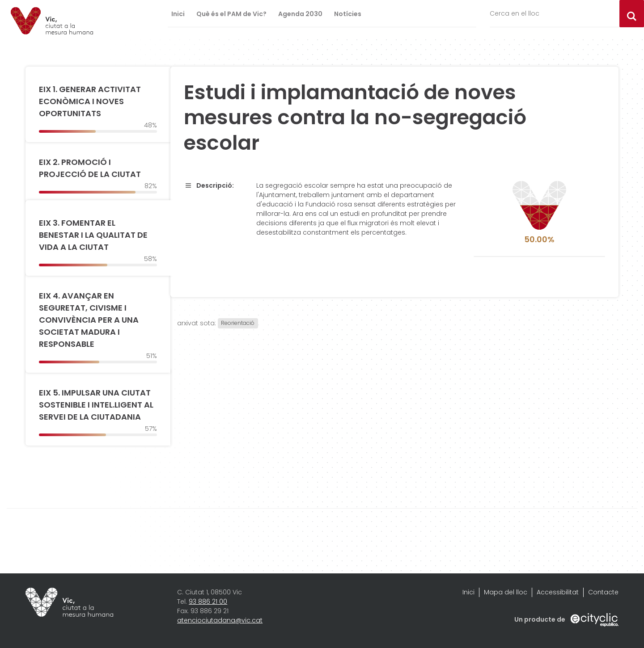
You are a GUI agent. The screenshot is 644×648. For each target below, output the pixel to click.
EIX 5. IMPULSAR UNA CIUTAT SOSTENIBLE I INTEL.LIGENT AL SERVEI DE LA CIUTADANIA (96, 405)
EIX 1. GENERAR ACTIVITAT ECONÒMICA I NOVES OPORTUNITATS (90, 101)
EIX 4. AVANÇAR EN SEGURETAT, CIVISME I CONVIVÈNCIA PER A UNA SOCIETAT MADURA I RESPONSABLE (89, 320)
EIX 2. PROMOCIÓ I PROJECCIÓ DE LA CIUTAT (90, 168)
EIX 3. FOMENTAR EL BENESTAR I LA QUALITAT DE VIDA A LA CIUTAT (93, 235)
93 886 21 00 (208, 602)
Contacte (603, 592)
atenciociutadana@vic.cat (220, 620)
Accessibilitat (558, 592)
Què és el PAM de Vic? (231, 14)
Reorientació (238, 323)
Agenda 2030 (300, 14)
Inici (178, 14)
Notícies (348, 14)
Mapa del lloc (506, 592)
